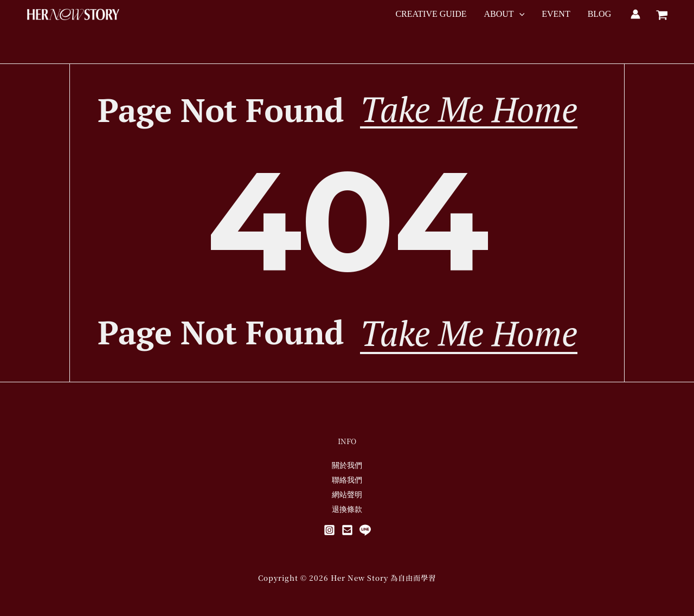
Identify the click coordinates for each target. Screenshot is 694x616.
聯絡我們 (347, 480)
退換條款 (347, 509)
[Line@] (365, 530)
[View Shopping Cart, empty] (662, 14)
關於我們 (347, 465)
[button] (519, 14)
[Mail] (347, 530)
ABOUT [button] (505, 14)
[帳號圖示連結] (635, 14)
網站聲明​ (347, 494)
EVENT (556, 14)
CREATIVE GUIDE (431, 14)
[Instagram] (329, 530)
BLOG (600, 14)
